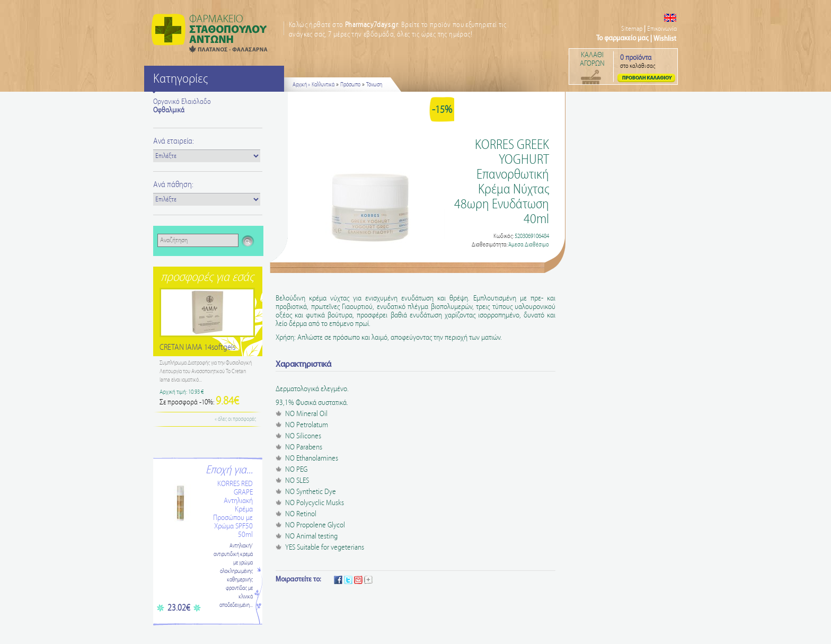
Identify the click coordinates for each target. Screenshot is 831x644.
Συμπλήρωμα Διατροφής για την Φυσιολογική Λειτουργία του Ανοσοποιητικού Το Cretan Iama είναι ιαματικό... (206, 372)
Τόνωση (374, 85)
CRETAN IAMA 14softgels (197, 347)
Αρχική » (301, 85)
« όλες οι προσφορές (235, 419)
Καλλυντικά (323, 85)
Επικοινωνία (662, 29)
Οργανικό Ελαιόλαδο (182, 102)
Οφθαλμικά (169, 110)
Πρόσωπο (350, 85)
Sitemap (632, 29)
